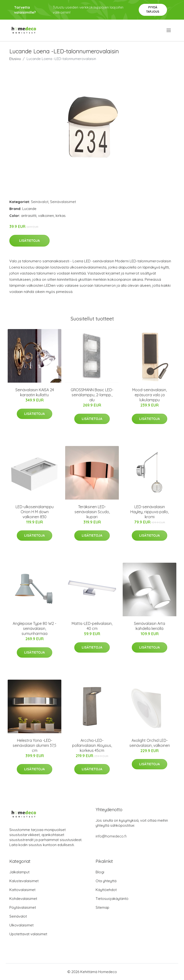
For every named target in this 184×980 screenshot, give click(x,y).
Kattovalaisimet (22, 890)
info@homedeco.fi (111, 836)
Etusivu (15, 59)
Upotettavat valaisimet (28, 934)
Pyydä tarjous (153, 9)
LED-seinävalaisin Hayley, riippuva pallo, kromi (149, 512)
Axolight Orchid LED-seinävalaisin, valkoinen (150, 743)
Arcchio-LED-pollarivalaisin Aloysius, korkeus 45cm (92, 745)
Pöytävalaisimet (23, 907)
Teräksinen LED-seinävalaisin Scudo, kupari (92, 512)
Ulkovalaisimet (21, 925)
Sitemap (102, 907)
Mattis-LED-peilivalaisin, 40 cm (92, 626)
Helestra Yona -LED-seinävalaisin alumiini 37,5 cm (34, 745)
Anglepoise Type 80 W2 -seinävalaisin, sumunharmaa (34, 628)
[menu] (169, 30)
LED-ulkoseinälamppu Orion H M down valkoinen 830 (35, 512)
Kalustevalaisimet (24, 881)
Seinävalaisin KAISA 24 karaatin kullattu (35, 392)
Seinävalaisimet (63, 202)
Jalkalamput (19, 872)
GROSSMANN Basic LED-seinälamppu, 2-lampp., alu (92, 395)
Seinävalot (40, 202)
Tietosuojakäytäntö (112, 899)
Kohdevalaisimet (23, 899)
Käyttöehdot (106, 890)
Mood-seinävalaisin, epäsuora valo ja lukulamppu (149, 395)
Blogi (100, 872)
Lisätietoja (29, 241)
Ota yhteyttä (106, 881)
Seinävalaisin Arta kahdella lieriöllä (149, 626)
